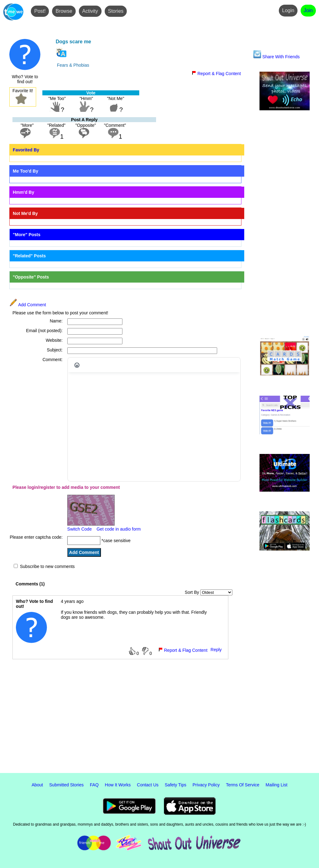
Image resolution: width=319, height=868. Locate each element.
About (37, 785)
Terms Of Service (243, 785)
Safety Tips (176, 785)
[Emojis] (77, 365)
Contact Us (148, 785)
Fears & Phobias (73, 65)
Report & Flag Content (216, 74)
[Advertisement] (285, 223)
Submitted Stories (67, 785)
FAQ (94, 785)
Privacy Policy (206, 785)
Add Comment (28, 305)
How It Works (118, 785)
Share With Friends (276, 57)
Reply (216, 650)
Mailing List (277, 785)
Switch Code (80, 529)
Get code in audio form (119, 529)
